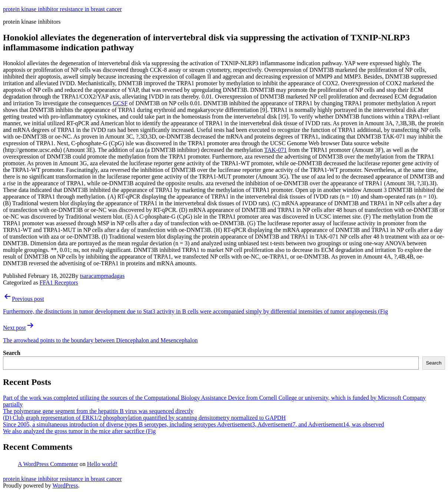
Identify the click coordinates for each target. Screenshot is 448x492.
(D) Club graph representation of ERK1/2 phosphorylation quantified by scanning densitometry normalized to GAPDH (144, 418)
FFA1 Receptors (59, 282)
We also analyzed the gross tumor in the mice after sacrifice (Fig (79, 431)
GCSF (120, 103)
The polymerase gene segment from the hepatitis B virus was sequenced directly (98, 411)
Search (12, 353)
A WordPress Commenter (48, 464)
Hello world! (102, 464)
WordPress (65, 486)
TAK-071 (276, 150)
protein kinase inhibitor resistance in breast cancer (62, 9)
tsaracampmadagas (102, 276)
